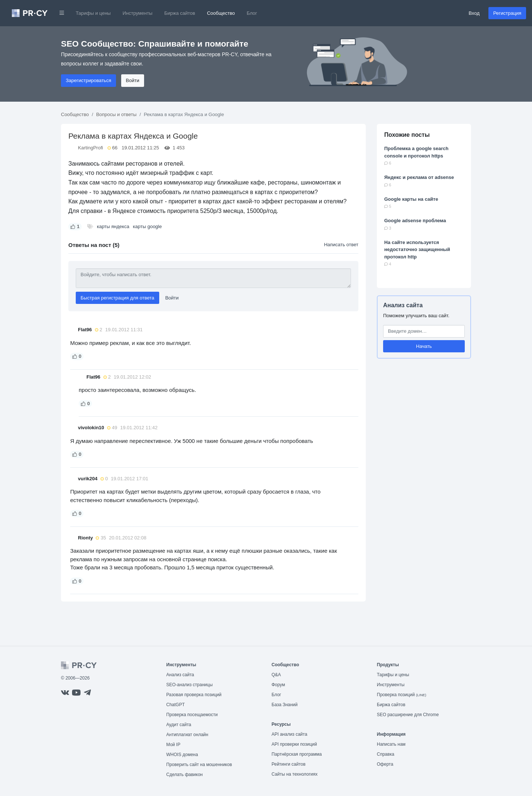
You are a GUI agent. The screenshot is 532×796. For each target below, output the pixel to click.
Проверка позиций (402, 695)
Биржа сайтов (180, 13)
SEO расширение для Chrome (408, 715)
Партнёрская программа (297, 754)
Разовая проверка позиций (194, 695)
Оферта (385, 764)
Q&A (276, 675)
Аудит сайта (179, 725)
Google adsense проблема (415, 221)
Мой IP (173, 745)
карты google (147, 226)
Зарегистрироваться (88, 80)
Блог (252, 13)
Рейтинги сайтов (289, 764)
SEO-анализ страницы (190, 685)
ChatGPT (175, 705)
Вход (474, 13)
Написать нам (391, 744)
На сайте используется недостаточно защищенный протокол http (417, 250)
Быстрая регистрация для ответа (117, 298)
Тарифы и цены (93, 13)
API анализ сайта (289, 734)
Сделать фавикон (185, 775)
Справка (386, 754)
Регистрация (507, 13)
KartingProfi (91, 148)
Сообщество (221, 13)
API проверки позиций (294, 744)
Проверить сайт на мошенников (199, 765)
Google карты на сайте (411, 199)
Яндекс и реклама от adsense (419, 177)
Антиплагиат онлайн (187, 735)
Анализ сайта (403, 305)
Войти (133, 80)
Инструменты (138, 13)
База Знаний (285, 705)
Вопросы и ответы (116, 114)
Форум (278, 685)
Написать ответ (341, 245)
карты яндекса (113, 226)
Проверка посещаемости (192, 715)
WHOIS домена (182, 755)
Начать (424, 346)
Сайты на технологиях (294, 774)
